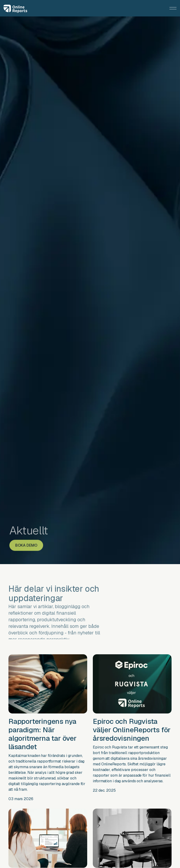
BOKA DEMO (26, 541)
